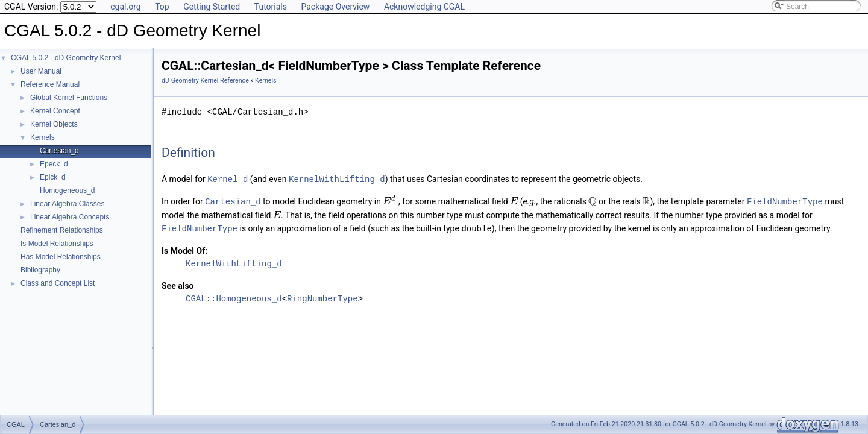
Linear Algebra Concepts (70, 217)
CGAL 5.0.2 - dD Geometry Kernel (66, 58)
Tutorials (271, 7)
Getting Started (212, 7)
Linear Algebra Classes (67, 204)
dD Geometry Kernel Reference (205, 80)
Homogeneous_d (67, 190)
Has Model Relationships (61, 257)
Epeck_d (54, 164)
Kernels (42, 137)
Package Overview (335, 7)
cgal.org (125, 7)
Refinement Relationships (62, 230)
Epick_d (53, 177)
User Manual (41, 71)
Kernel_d (228, 179)
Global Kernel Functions (69, 98)
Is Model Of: (184, 249)
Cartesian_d (59, 151)
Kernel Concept (55, 111)
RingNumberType (322, 297)
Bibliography (40, 270)
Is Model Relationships (57, 244)
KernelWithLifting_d (337, 179)
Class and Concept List (58, 283)
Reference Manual (50, 84)
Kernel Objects (54, 124)
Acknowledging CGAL (424, 7)
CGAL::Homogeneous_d (234, 297)
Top (162, 7)
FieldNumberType (785, 200)
